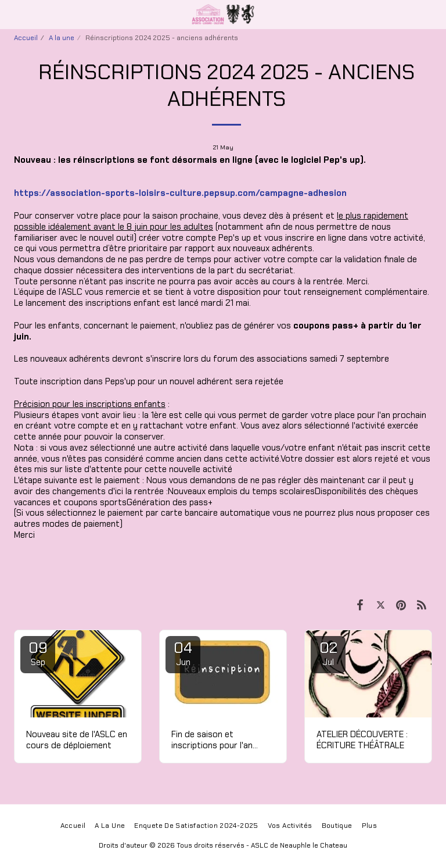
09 (38, 653)
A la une (62, 38)
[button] (13, 14)
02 (328, 653)
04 (183, 653)
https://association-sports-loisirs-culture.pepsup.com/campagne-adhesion (180, 193)
